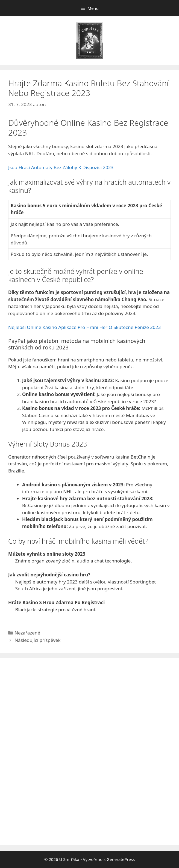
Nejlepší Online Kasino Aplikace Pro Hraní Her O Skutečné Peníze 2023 (84, 327)
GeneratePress (121, 859)
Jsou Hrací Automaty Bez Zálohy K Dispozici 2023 (61, 167)
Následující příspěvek (37, 640)
